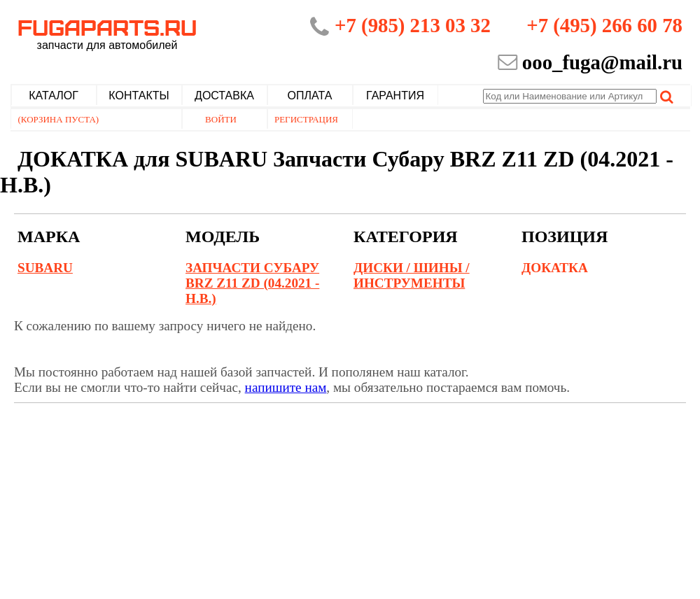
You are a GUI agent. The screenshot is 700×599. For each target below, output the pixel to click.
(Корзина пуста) (59, 119)
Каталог (54, 96)
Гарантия (395, 96)
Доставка (224, 96)
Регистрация (306, 119)
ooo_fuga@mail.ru (602, 62)
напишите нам (286, 387)
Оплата (310, 96)
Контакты (139, 96)
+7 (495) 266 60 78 (604, 25)
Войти (221, 119)
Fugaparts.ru (107, 33)
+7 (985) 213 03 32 (413, 25)
